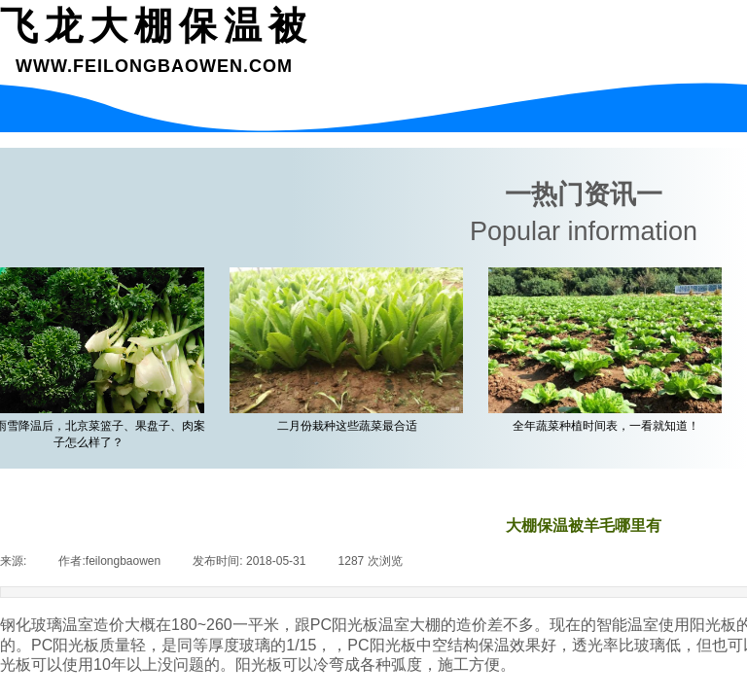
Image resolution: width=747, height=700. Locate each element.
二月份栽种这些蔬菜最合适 (350, 426)
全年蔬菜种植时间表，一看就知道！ (609, 426)
